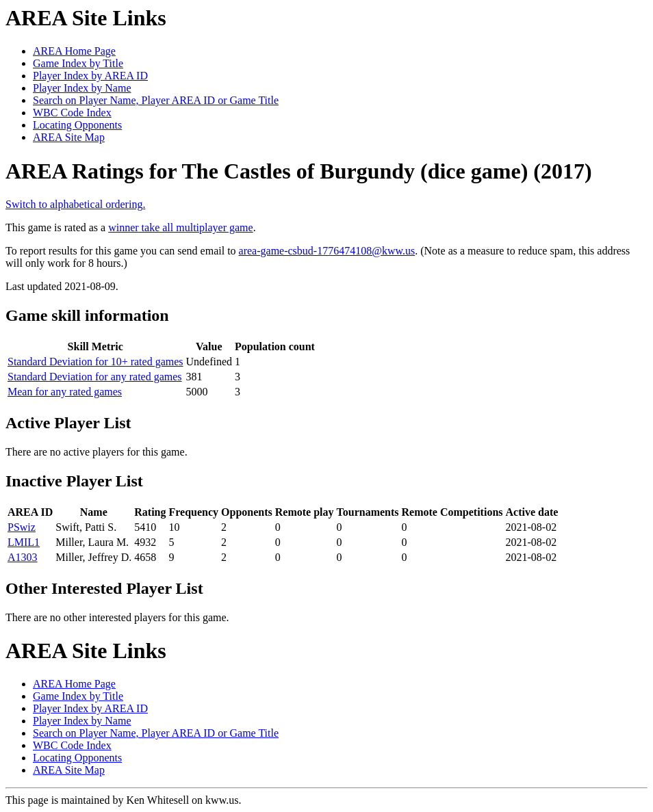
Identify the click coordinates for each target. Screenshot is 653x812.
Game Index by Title (78, 63)
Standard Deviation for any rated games (95, 377)
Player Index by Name (82, 88)
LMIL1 (24, 542)
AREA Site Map (69, 137)
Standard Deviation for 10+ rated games (95, 362)
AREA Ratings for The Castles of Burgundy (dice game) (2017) (299, 171)
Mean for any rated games (65, 392)
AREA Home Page (74, 51)
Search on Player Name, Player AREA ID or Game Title (156, 100)
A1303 (23, 557)
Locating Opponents (77, 125)
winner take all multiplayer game (180, 227)
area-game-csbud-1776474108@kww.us (327, 251)
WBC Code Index (72, 113)
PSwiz (22, 527)
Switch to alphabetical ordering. (75, 204)
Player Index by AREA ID (90, 76)
